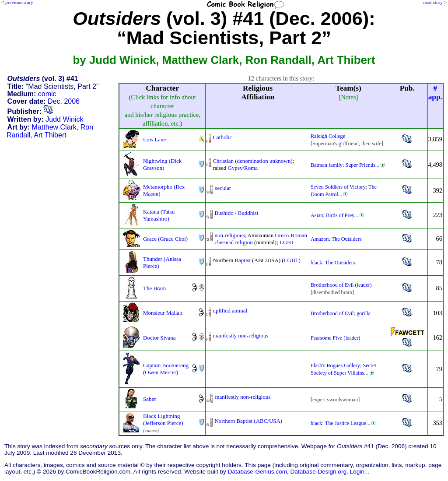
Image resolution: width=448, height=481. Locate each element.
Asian (317, 215)
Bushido (224, 213)
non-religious (229, 235)
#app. (435, 93)
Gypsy (235, 168)
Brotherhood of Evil (332, 313)
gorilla (364, 313)
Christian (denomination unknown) (252, 161)
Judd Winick (64, 119)
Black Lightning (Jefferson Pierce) (163, 420)
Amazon (320, 239)
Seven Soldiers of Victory (338, 187)
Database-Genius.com (257, 472)
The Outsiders (347, 239)
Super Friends (360, 165)
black (317, 263)
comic (47, 94)
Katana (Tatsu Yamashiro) (159, 215)
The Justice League (346, 423)
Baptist (243, 260)
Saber (150, 399)
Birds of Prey (340, 215)
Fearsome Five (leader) (335, 338)
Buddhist (248, 213)
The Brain (154, 288)
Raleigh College (328, 136)
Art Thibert (50, 135)
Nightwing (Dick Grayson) (162, 164)
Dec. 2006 (64, 101)
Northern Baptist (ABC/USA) (248, 421)
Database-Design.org (318, 472)
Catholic (222, 137)
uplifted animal (230, 311)
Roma (251, 168)
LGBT (287, 242)
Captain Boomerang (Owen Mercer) (166, 369)
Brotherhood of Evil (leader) (341, 285)
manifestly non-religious (240, 335)
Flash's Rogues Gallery (335, 365)
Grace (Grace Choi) (165, 239)
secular (223, 188)
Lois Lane (154, 139)
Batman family (327, 165)
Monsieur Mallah (163, 313)
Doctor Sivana (159, 338)
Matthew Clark (54, 127)
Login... (360, 472)
